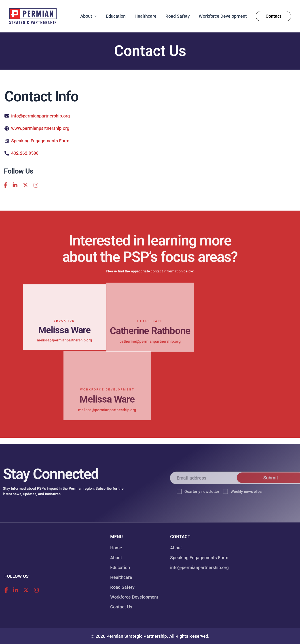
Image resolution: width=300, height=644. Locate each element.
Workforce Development (134, 597)
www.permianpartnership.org (40, 128)
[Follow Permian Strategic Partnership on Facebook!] (6, 590)
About (116, 558)
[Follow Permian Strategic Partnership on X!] (19, 186)
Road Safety (122, 587)
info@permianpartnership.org (40, 116)
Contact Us (121, 607)
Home (116, 548)
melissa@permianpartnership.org (64, 343)
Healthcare (121, 577)
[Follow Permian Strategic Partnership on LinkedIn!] (7, 186)
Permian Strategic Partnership (137, 636)
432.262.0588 (25, 153)
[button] (95, 16)
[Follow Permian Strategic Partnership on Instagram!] (31, 186)
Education (120, 567)
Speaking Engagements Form (40, 141)
